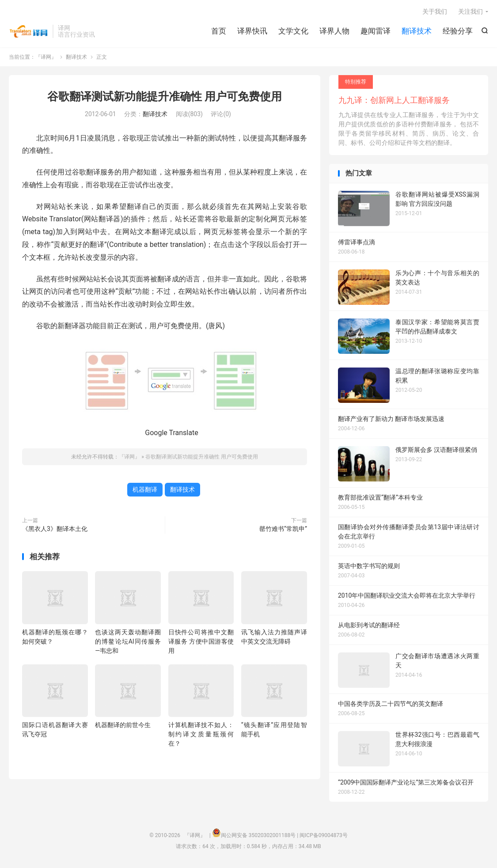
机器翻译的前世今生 (123, 725)
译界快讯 (252, 31)
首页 (219, 31)
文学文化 (293, 31)
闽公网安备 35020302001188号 (258, 835)
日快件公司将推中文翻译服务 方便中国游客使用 (201, 641)
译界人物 (334, 31)
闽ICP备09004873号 (324, 835)
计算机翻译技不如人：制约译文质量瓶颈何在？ (201, 734)
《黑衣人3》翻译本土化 (55, 529)
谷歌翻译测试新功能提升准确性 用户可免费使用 (165, 97)
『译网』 (28, 31)
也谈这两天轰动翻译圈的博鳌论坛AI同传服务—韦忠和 (128, 641)
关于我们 (435, 11)
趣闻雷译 (376, 31)
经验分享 (458, 31)
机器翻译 (145, 489)
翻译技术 (417, 31)
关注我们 (470, 11)
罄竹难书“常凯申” (283, 529)
